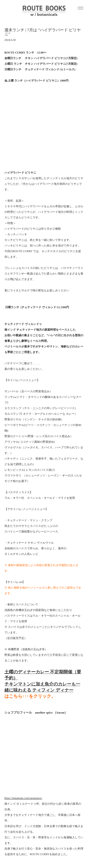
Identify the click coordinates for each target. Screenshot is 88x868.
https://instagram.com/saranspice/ (23, 648)
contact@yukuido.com (29, 847)
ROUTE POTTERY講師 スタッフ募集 (25, 728)
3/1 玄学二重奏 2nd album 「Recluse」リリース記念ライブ (37, 750)
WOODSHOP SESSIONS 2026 (21, 745)
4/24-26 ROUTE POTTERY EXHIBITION (27, 732)
